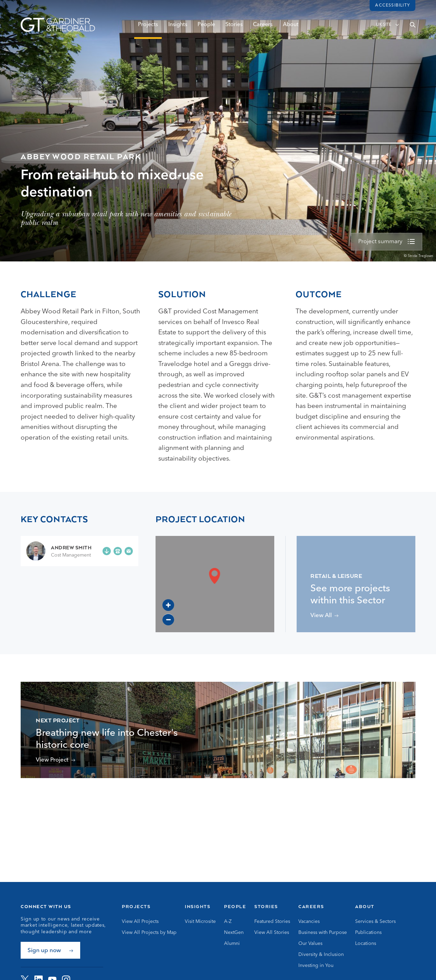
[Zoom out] (168, 620)
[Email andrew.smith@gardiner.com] (129, 551)
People (206, 26)
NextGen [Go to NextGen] (234, 933)
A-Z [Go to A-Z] (228, 922)
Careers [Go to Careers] (311, 906)
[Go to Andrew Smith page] (59, 551)
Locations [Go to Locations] (366, 944)
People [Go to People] (235, 906)
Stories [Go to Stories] (266, 906)
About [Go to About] (365, 906)
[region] (215, 584)
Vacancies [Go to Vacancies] (309, 922)
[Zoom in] (168, 605)
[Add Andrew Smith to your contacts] (107, 551)
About (291, 26)
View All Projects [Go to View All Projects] (140, 922)
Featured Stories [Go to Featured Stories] (272, 922)
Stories (234, 26)
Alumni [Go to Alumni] (232, 944)
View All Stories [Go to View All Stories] (272, 933)
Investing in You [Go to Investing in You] (316, 966)
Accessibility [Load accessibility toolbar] (392, 6)
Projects (148, 26)
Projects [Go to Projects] (136, 906)
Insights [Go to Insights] (198, 906)
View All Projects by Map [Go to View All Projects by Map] (149, 933)
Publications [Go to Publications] (368, 933)
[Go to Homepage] (58, 26)
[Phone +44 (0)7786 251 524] (118, 551)
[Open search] (413, 26)
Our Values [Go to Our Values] (310, 944)
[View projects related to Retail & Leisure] (325, 616)
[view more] (387, 242)
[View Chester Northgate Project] (56, 760)
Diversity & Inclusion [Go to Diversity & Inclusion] (321, 955)
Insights (178, 26)
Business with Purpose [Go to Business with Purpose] (323, 933)
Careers (263, 26)
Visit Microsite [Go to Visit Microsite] (200, 922)
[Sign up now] (50, 950)
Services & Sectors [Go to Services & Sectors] (375, 922)
